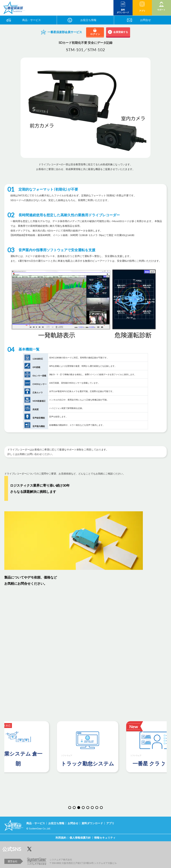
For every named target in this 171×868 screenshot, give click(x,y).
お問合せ (146, 20)
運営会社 (13, 861)
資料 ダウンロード (123, 11)
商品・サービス (32, 20)
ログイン (95, 34)
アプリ (142, 11)
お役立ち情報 (88, 20)
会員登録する (119, 32)
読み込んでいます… (85, 652)
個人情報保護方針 (80, 837)
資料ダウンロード (92, 823)
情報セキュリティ (105, 837)
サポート (161, 10)
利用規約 (61, 837)
